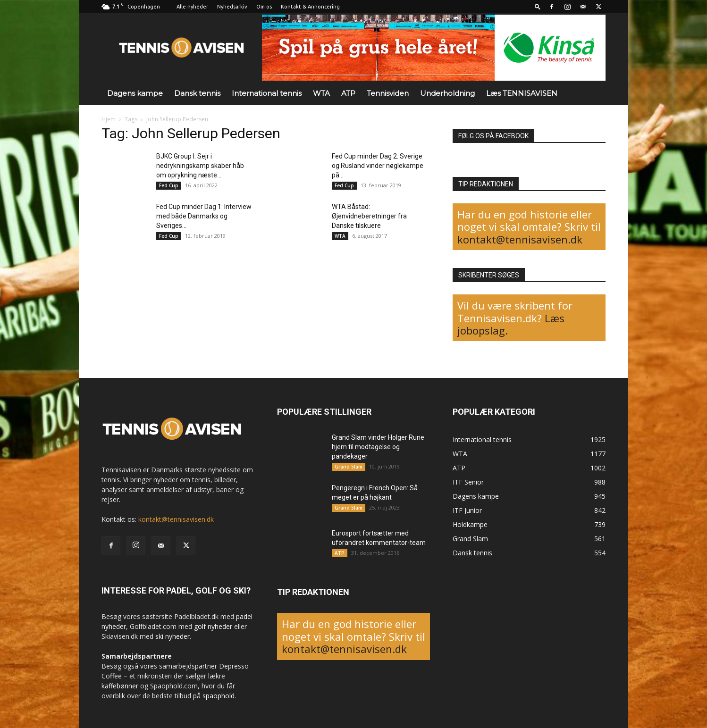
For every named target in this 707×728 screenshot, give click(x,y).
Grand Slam (349, 467)
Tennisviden (388, 93)
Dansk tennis (197, 93)
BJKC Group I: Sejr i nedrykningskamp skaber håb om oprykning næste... (200, 166)
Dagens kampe (135, 93)
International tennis (267, 93)
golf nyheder (213, 626)
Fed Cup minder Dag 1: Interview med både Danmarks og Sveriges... (204, 216)
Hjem (109, 119)
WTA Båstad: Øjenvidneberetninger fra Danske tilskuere (369, 216)
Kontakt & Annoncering (310, 7)
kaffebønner (120, 686)
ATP (348, 93)
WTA (321, 93)
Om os (264, 7)
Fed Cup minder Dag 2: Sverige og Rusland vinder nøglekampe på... (378, 166)
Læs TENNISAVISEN (522, 93)
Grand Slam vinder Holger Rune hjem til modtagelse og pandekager (378, 447)
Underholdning (447, 93)
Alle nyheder (192, 7)
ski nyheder (173, 636)
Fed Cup (169, 185)
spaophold (219, 696)
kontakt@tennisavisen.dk (520, 239)
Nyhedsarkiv (232, 7)
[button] (538, 6)
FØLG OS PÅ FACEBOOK (493, 136)
